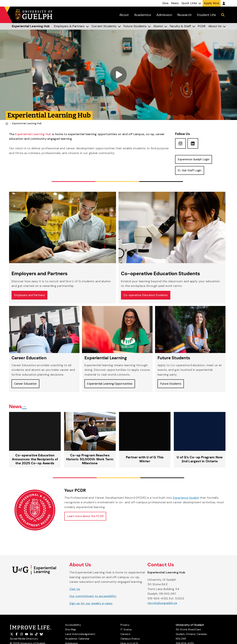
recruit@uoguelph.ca (162, 606)
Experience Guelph (186, 501)
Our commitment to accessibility (93, 599)
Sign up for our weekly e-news (91, 606)
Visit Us (75, 592)
